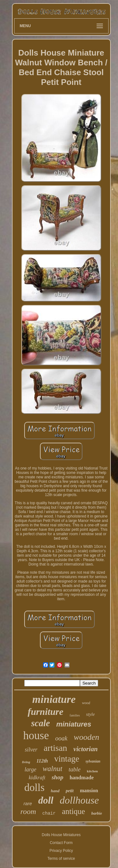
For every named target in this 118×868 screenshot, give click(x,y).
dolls (34, 787)
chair (49, 813)
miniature (54, 699)
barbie (97, 813)
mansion (89, 790)
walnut (52, 769)
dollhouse (79, 800)
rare (28, 803)
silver (31, 750)
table (75, 769)
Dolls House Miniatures (61, 835)
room (28, 811)
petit (70, 791)
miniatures (74, 724)
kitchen (92, 771)
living (26, 762)
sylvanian (93, 761)
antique (74, 811)
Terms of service (61, 859)
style (91, 714)
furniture (45, 712)
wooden (86, 737)
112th (42, 761)
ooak (61, 738)
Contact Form (61, 843)
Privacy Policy (61, 851)
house (36, 736)
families (75, 715)
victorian (85, 749)
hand (55, 791)
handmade (82, 778)
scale (41, 723)
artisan (56, 748)
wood (86, 703)
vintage (67, 759)
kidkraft (37, 778)
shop (57, 777)
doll (46, 800)
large (30, 769)
